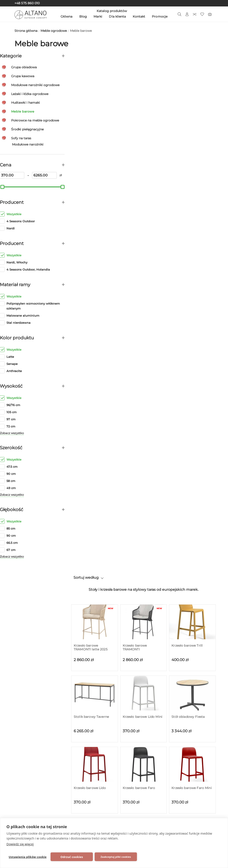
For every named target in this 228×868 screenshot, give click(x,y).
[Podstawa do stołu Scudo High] (144, 384)
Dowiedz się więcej (20, 844)
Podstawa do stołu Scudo (94, 408)
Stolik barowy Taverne (91, 194)
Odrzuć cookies (72, 857)
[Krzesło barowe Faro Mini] (192, 242)
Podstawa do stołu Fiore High (191, 338)
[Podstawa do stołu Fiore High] (192, 313)
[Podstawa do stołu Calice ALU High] (95, 313)
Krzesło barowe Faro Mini (191, 265)
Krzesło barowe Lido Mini (142, 194)
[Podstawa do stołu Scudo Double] (192, 384)
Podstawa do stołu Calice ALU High (94, 338)
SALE (22, 790)
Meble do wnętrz (32, 781)
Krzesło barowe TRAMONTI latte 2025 (91, 125)
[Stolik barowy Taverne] (95, 170)
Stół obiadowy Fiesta (188, 194)
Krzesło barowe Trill (187, 123)
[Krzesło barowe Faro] (144, 242)
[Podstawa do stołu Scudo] (95, 384)
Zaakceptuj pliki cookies (116, 857)
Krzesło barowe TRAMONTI (135, 125)
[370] (24, 175)
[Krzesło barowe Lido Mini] (144, 170)
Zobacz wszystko (26, 433)
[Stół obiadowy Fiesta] (192, 170)
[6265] (51, 175)
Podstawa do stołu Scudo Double (192, 410)
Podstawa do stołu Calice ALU (143, 338)
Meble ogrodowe (33, 756)
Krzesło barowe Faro (139, 265)
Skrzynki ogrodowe (35, 764)
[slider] (17, 187)
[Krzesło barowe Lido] (95, 242)
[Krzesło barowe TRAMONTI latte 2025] (95, 99)
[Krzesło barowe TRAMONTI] (144, 99)
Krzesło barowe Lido (90, 265)
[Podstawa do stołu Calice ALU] (144, 313)
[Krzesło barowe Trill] (192, 99)
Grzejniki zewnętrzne (36, 773)
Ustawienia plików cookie (28, 857)
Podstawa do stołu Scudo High (143, 410)
